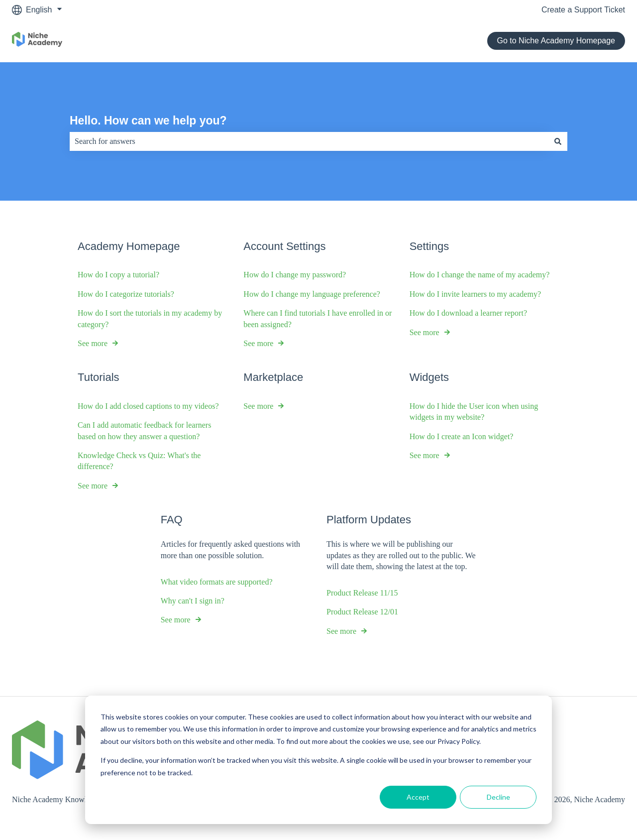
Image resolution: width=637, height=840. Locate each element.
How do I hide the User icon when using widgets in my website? (474, 412)
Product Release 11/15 (362, 593)
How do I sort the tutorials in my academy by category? (150, 318)
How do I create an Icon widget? (462, 436)
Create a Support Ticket (583, 10)
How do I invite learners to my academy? (475, 294)
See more (93, 343)
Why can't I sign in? (193, 601)
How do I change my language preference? (312, 294)
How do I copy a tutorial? (118, 275)
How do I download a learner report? (468, 313)
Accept (418, 797)
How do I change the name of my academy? (480, 275)
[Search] (558, 141)
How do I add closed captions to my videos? (148, 406)
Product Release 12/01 (362, 612)
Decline (498, 797)
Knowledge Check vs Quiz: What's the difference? (139, 461)
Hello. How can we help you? (148, 120)
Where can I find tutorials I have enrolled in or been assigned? (318, 318)
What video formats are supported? (217, 582)
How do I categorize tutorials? (126, 294)
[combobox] (309, 141)
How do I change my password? (295, 275)
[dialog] (318, 760)
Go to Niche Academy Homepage (556, 41)
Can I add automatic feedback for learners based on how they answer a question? (144, 430)
